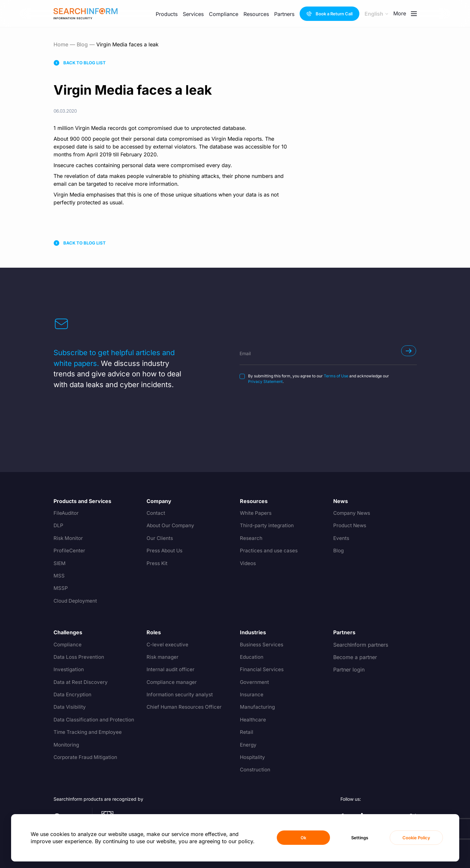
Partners (284, 14)
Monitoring (67, 745)
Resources (256, 14)
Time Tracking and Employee (89, 732)
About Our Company (172, 526)
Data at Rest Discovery (82, 682)
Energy (249, 745)
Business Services (262, 645)
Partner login (349, 670)
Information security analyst (180, 695)
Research (251, 538)
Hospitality (253, 757)
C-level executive (168, 645)
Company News (353, 513)
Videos (248, 563)
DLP (59, 526)
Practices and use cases (269, 551)
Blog (82, 44)
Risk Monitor (69, 538)
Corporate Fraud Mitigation (87, 757)
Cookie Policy (416, 838)
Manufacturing (258, 707)
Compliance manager (173, 682)
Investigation (69, 670)
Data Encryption (73, 695)
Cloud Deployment (77, 601)
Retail (247, 732)
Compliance (224, 14)
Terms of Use (336, 376)
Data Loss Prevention (80, 657)
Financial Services (262, 670)
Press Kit (157, 563)
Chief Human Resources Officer (185, 707)
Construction (256, 770)
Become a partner (355, 657)
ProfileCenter (70, 551)
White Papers (256, 513)
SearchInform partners (361, 645)
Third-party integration (268, 526)
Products (167, 14)
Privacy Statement (265, 381)
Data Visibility (70, 707)
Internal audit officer (171, 670)
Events (341, 538)
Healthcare (253, 720)
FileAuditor (67, 513)
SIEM (60, 563)
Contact (156, 513)
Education (252, 657)
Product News (351, 526)
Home (61, 44)
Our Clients (160, 538)
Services (193, 14)
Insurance (252, 695)
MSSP (61, 588)
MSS (59, 576)
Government (255, 682)
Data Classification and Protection (95, 720)
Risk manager (163, 657)
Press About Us (165, 551)
